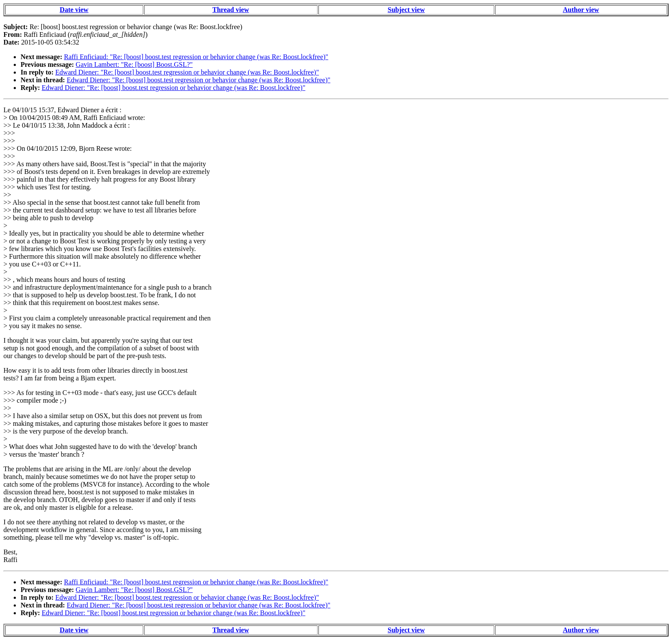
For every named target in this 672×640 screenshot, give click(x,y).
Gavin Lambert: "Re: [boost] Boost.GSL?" (134, 64)
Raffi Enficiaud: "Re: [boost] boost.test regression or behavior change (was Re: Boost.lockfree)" (196, 57)
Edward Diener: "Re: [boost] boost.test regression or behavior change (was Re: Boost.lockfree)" (187, 72)
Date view (74, 10)
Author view (581, 10)
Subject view (406, 10)
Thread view (231, 10)
